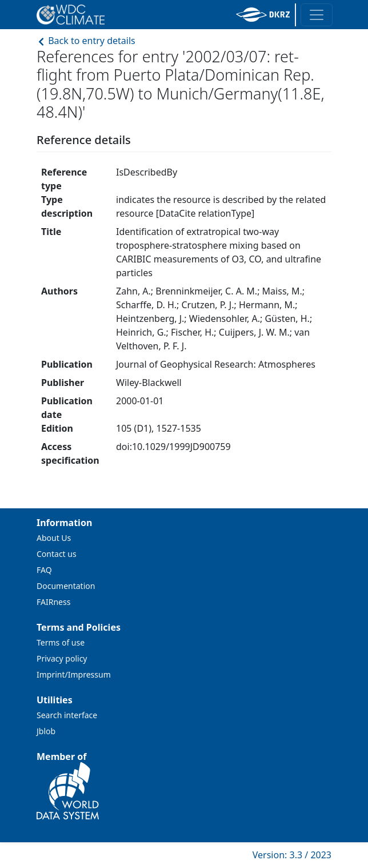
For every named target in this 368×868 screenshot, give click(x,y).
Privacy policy (62, 658)
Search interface (67, 715)
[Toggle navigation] (317, 15)
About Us (54, 538)
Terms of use (61, 642)
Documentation (66, 586)
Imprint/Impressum (74, 674)
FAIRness (53, 602)
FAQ (44, 570)
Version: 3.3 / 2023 (292, 855)
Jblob (46, 731)
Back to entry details (86, 41)
